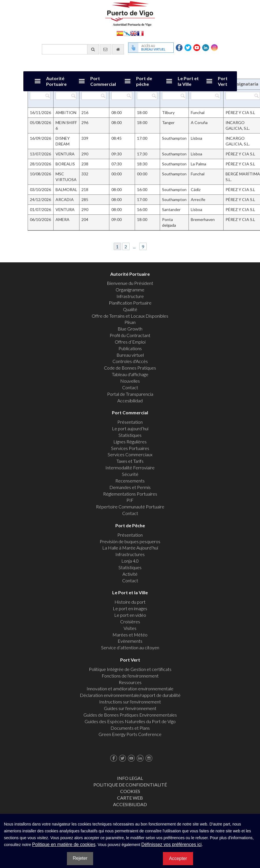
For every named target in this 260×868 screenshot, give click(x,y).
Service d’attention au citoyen (130, 647)
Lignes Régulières (130, 442)
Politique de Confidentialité (130, 785)
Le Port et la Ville (188, 81)
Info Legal (130, 778)
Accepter (178, 858)
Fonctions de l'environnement (130, 676)
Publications (130, 348)
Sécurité (130, 474)
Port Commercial (103, 81)
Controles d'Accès (130, 361)
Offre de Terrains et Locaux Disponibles (130, 316)
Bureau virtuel (130, 355)
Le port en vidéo (130, 615)
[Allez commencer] (118, 49)
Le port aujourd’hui (130, 428)
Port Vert (223, 81)
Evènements (130, 641)
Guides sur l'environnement (130, 708)
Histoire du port (130, 602)
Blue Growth (130, 329)
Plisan (130, 322)
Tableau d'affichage (130, 374)
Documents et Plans (130, 728)
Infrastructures (130, 554)
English (134, 33)
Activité (130, 574)
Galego (127, 33)
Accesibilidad (130, 400)
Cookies (130, 791)
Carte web (130, 798)
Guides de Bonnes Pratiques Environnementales (130, 715)
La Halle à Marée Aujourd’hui (130, 548)
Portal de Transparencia (130, 394)
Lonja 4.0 (130, 561)
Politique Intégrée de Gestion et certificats (130, 669)
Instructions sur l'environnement (130, 702)
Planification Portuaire (130, 303)
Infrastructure (130, 296)
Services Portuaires (130, 448)
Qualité (130, 309)
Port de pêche (144, 81)
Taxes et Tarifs (130, 461)
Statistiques (130, 435)
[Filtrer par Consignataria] (243, 96)
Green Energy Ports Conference (130, 734)
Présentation (130, 422)
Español (120, 33)
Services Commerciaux (130, 454)
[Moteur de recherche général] (70, 49)
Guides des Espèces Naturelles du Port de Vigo (130, 721)
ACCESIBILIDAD (130, 804)
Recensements (130, 481)
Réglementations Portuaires (130, 494)
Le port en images (130, 608)
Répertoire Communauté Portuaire (130, 507)
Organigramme (130, 290)
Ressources (130, 682)
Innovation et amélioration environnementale (130, 688)
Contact (130, 387)
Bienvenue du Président (130, 283)
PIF (130, 500)
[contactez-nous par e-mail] (106, 49)
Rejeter (80, 858)
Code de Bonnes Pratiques (130, 368)
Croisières (130, 621)
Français (140, 33)
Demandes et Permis (130, 487)
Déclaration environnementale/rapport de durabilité (130, 695)
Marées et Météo (130, 635)
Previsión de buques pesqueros (130, 541)
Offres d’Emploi (130, 342)
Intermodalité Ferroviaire (130, 468)
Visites (130, 628)
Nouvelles (130, 381)
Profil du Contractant (130, 335)
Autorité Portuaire (56, 81)
